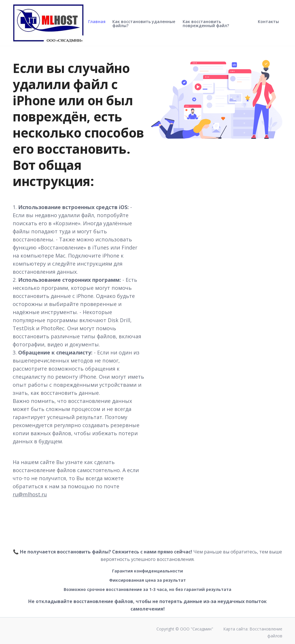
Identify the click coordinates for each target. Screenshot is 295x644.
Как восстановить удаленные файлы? (144, 28)
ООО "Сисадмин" (197, 629)
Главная (97, 26)
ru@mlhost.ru (30, 494)
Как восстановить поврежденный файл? (206, 28)
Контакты (268, 26)
